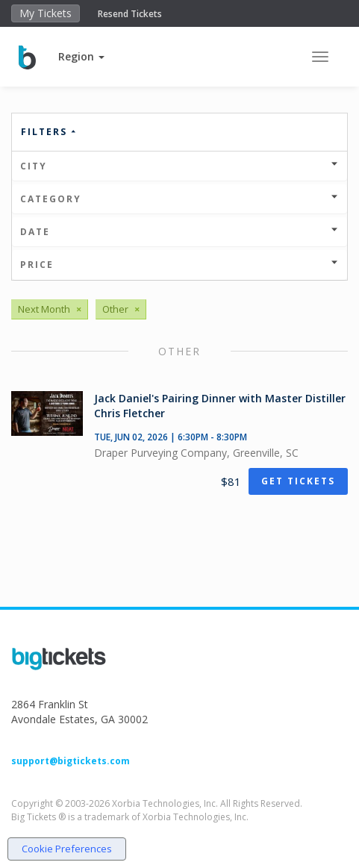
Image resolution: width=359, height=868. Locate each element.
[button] (81, 56)
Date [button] (179, 232)
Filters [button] (49, 132)
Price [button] (179, 265)
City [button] (179, 166)
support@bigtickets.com (71, 761)
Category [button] (179, 199)
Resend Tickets (130, 14)
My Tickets (46, 13)
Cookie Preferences (67, 849)
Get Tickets (298, 481)
